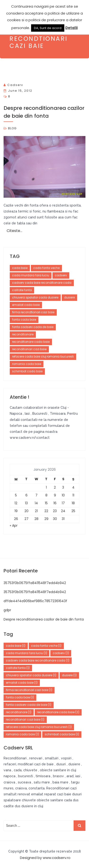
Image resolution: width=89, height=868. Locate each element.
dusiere (69, 297)
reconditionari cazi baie (29, 349)
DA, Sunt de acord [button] (48, 28)
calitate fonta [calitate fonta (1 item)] (18, 668)
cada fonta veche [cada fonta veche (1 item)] (46, 646)
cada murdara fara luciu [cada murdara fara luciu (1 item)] (26, 653)
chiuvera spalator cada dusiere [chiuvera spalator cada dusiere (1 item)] (31, 675)
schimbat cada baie (27, 371)
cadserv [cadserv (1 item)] (61, 653)
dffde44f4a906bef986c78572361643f (35, 601)
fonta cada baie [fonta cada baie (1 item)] (20, 697)
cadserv (15, 85)
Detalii (71, 28)
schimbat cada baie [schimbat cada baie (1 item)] (62, 734)
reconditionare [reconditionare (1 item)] (19, 712)
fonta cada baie (24, 320)
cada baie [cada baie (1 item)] (16, 646)
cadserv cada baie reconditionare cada (42, 283)
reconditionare (23, 334)
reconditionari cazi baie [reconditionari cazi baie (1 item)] (25, 719)
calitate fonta (22, 290)
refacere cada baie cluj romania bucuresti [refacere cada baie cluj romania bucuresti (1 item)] (39, 727)
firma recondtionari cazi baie (33, 312)
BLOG (12, 128)
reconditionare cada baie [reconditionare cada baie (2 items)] (58, 712)
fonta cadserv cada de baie (33, 327)
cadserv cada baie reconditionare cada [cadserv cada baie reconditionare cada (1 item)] (38, 660)
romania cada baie (27, 364)
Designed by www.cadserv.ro (45, 858)
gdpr (7, 610)
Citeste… (14, 231)
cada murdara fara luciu (31, 275)
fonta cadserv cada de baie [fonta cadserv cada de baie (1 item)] (29, 705)
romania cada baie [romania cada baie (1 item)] (22, 734)
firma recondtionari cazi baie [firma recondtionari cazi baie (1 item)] (29, 690)
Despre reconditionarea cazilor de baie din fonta (44, 619)
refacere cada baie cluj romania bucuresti (43, 356)
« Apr (14, 525)
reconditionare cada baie (31, 342)
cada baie (20, 268)
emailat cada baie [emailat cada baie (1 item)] (22, 683)
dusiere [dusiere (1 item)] (69, 675)
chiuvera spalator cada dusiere (35, 297)
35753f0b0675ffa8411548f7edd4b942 (35, 583)
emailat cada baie (26, 305)
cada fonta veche (46, 268)
